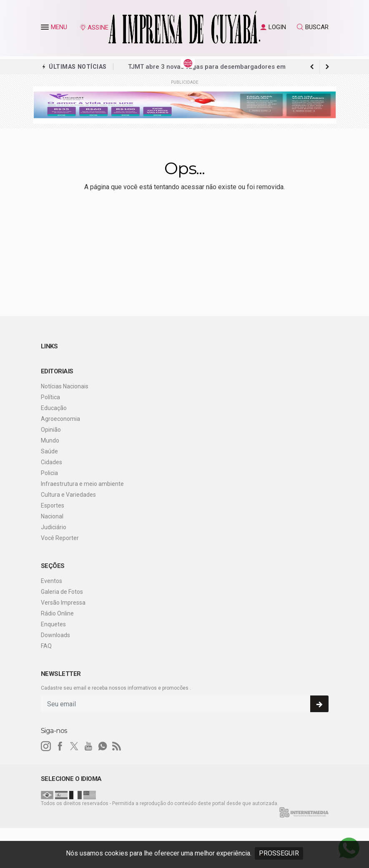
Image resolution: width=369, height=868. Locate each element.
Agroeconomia (60, 419)
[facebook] (60, 746)
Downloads (55, 635)
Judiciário (54, 527)
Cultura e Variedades (68, 495)
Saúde (49, 451)
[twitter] (74, 746)
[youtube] (88, 746)
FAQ (46, 646)
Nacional (52, 516)
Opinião (51, 430)
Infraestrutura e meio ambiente (82, 484)
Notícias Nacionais (65, 386)
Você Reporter (60, 538)
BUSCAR (313, 27)
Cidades (51, 462)
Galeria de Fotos (62, 592)
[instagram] (46, 746)
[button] (46, 29)
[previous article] (327, 67)
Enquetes (53, 624)
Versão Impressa (63, 603)
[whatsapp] (103, 746)
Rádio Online (57, 613)
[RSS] (117, 746)
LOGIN (273, 27)
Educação (54, 408)
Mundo (50, 440)
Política (50, 397)
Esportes (53, 505)
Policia (49, 473)
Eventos (51, 581)
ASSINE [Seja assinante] (94, 28)
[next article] (312, 67)
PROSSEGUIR (279, 853)
